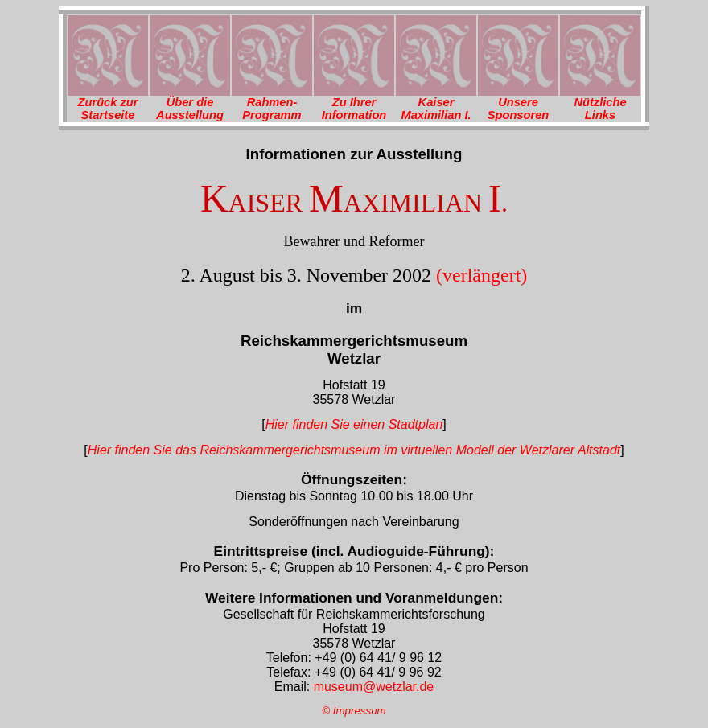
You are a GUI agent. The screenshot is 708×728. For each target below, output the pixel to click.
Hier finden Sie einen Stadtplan (354, 424)
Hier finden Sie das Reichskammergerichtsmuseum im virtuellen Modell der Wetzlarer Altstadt (354, 450)
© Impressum (354, 711)
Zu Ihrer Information (354, 109)
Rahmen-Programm (272, 109)
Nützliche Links (600, 109)
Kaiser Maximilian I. (436, 109)
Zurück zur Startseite (108, 109)
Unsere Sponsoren (519, 109)
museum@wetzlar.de (372, 687)
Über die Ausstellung (190, 109)
